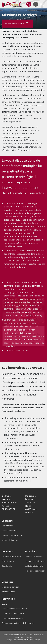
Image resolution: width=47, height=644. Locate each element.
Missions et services (10, 587)
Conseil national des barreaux (14, 609)
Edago (4, 604)
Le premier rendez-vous (35, 561)
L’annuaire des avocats (11, 556)
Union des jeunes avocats (13, 535)
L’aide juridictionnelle (34, 566)
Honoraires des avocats (35, 571)
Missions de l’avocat (33, 556)
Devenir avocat (8, 561)
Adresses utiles (8, 592)
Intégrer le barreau (10, 540)
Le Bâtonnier (7, 526)
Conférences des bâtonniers (14, 613)
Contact (17, 637)
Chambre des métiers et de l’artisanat (18, 623)
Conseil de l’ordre (9, 531)
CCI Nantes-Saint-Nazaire (13, 618)
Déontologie (7, 566)
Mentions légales (27, 637)
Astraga (37, 640)
